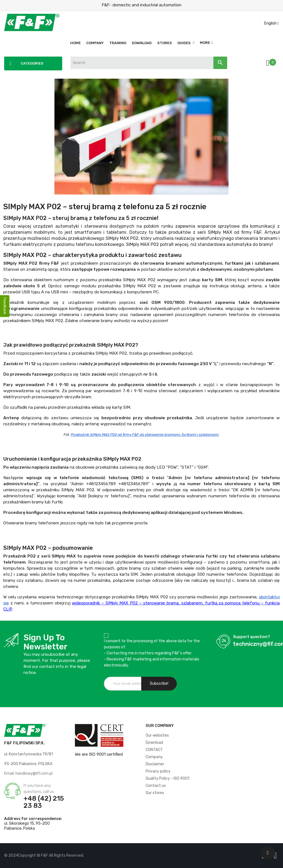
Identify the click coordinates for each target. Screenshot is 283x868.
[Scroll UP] (268, 853)
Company (154, 757)
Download (154, 743)
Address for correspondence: (33, 819)
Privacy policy (158, 771)
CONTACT (154, 750)
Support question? (251, 637)
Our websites (157, 735)
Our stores (155, 793)
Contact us (156, 786)
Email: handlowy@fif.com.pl (28, 773)
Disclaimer (155, 764)
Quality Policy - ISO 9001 (167, 778)
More (205, 43)
